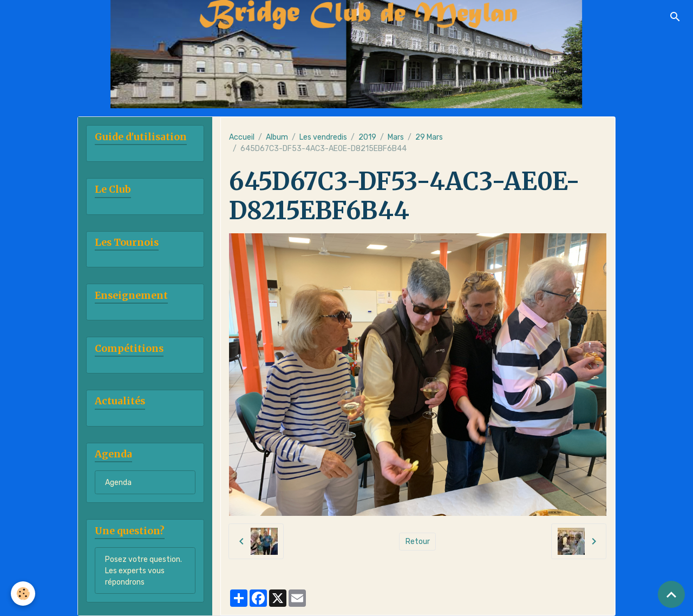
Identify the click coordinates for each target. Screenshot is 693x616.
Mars (396, 137)
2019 (367, 137)
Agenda (118, 483)
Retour (418, 542)
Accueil (242, 137)
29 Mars (429, 137)
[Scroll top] (671, 594)
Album (277, 137)
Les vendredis (323, 137)
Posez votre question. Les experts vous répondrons (143, 571)
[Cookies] (23, 594)
